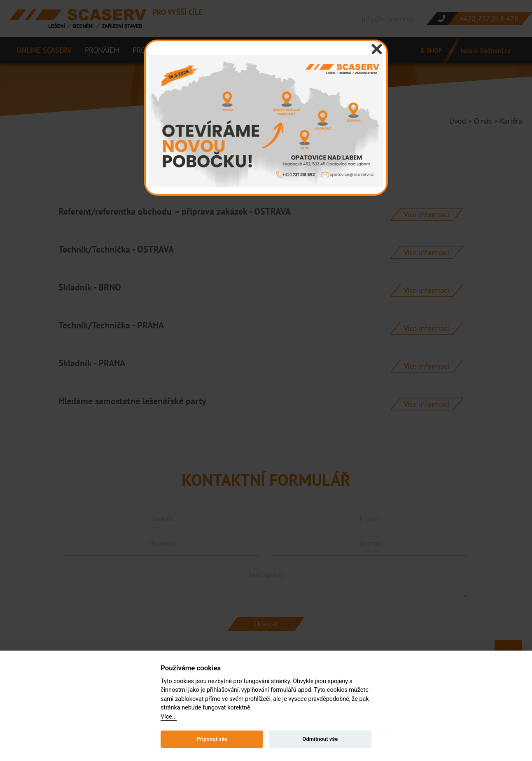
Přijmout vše (212, 739)
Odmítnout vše (320, 739)
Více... (169, 717)
